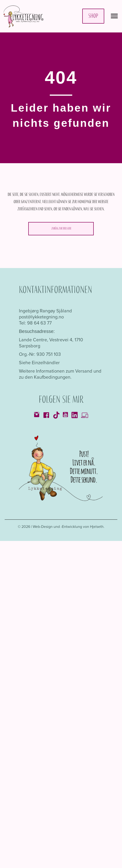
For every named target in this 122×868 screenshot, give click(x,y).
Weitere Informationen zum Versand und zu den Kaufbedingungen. (60, 374)
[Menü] (114, 16)
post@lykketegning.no (41, 317)
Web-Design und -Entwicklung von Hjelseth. (69, 527)
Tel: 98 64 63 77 (35, 323)
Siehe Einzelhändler (39, 363)
